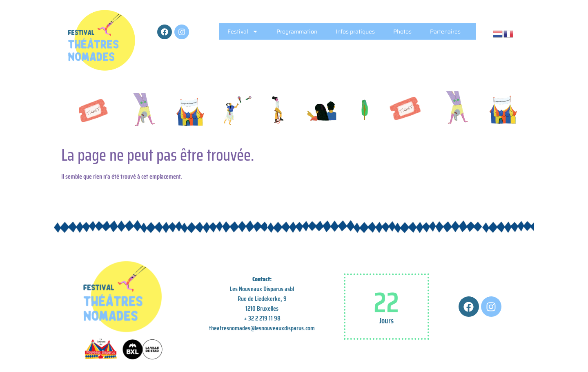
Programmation (297, 31)
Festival (243, 31)
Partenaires (445, 31)
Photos (402, 31)
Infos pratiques (355, 31)
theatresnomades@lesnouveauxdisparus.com (262, 328)
